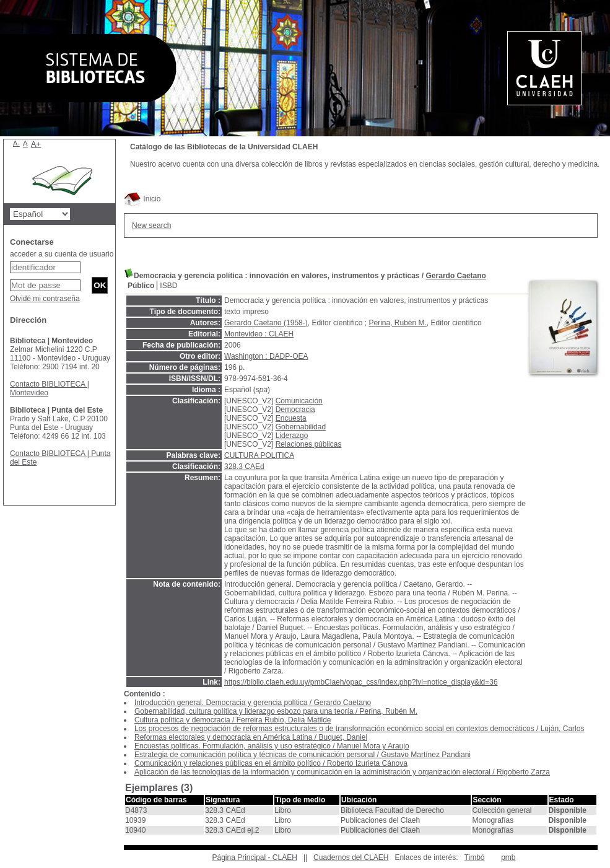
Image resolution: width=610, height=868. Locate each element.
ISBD (168, 286)
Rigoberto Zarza (523, 772)
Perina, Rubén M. (397, 323)
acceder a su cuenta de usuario (62, 254)
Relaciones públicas (309, 444)
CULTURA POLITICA (259, 455)
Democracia (295, 410)
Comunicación (299, 401)
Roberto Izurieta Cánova (367, 763)
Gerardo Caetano (456, 276)
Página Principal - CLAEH (254, 857)
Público (141, 286)
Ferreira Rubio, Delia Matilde (284, 720)
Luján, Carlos (563, 729)
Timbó (475, 857)
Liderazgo (292, 436)
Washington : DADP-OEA (266, 356)
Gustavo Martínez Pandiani (426, 755)
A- (16, 143)
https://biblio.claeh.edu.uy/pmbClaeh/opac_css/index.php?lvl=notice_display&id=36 (361, 682)
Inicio (142, 199)
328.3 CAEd (244, 467)
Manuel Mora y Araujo (373, 746)
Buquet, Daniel (343, 737)
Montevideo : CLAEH (259, 334)
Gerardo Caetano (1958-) (266, 323)
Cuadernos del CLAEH (351, 857)
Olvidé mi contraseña (45, 299)
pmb (508, 857)
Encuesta (291, 418)
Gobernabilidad (301, 427)
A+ (36, 144)
